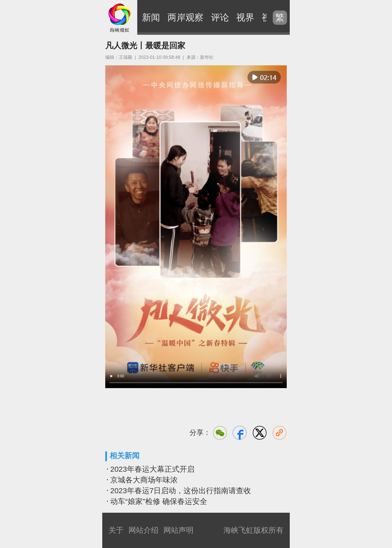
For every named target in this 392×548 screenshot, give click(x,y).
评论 (220, 17)
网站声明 (178, 530)
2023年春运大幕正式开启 (152, 469)
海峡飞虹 (120, 18)
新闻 (151, 17)
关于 (116, 530)
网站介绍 (143, 530)
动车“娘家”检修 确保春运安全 (159, 501)
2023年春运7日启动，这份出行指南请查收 (181, 491)
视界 (245, 17)
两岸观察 (185, 17)
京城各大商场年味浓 (144, 480)
